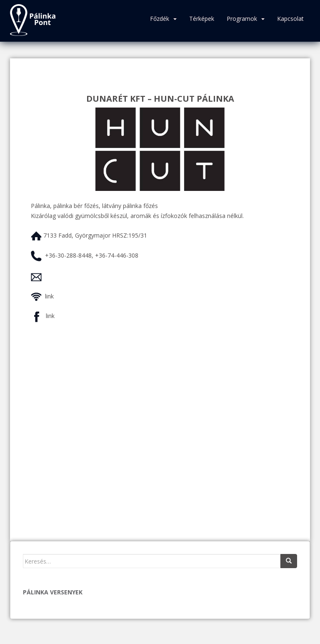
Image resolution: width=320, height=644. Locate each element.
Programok (242, 19)
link (49, 296)
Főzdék (160, 19)
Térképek (202, 19)
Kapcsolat (290, 19)
